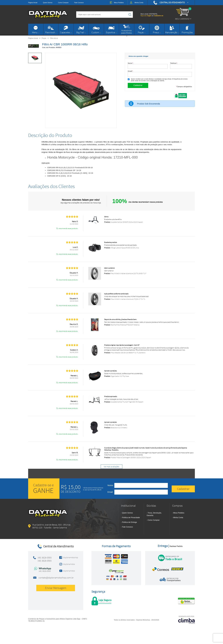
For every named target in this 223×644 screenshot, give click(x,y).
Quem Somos (48, 3)
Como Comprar (63, 3)
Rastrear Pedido (176, 546)
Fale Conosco (79, 3)
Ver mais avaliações (111, 467)
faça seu (146, 16)
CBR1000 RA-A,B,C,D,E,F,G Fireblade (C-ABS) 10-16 (70, 173)
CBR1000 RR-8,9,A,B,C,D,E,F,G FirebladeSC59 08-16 (70, 168)
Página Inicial (33, 3)
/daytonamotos (69, 564)
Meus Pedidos (179, 513)
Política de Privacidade (131, 518)
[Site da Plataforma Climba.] (186, 620)
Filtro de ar (54, 38)
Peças (44, 38)
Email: (130, 71)
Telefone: (174, 63)
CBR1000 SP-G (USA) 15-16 (59, 176)
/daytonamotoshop (70, 557)
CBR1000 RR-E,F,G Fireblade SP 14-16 (64, 170)
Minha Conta (178, 518)
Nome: (130, 63)
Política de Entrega (129, 522)
